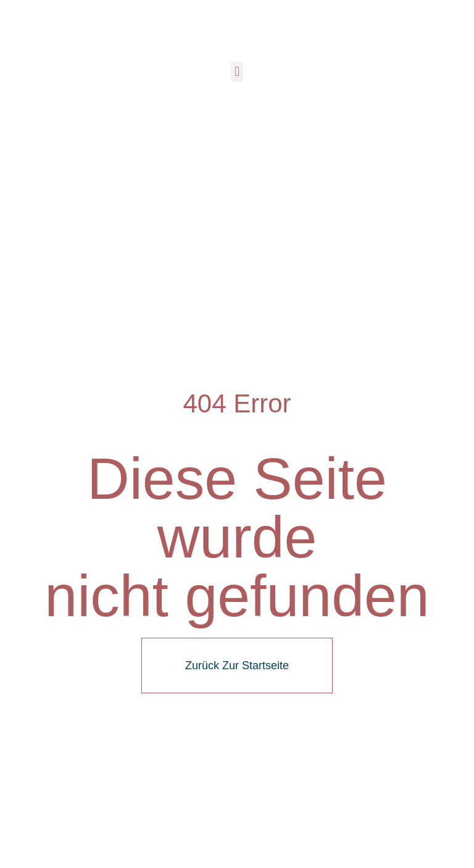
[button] (237, 72)
